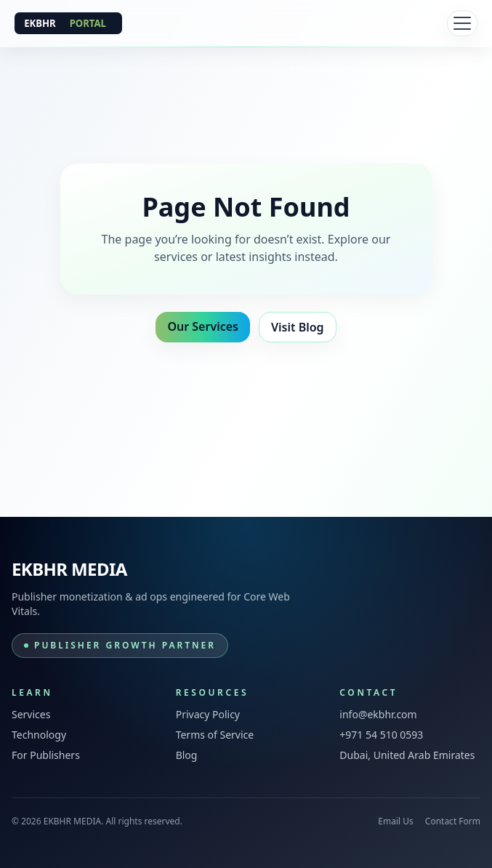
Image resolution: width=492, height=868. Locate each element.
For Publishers (46, 755)
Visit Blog (298, 327)
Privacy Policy (208, 714)
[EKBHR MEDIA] (68, 23)
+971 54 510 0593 (381, 735)
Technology (39, 735)
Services (31, 714)
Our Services (203, 326)
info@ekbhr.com (378, 714)
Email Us (395, 821)
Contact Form (453, 821)
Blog (187, 755)
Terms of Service (215, 735)
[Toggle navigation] (462, 23)
